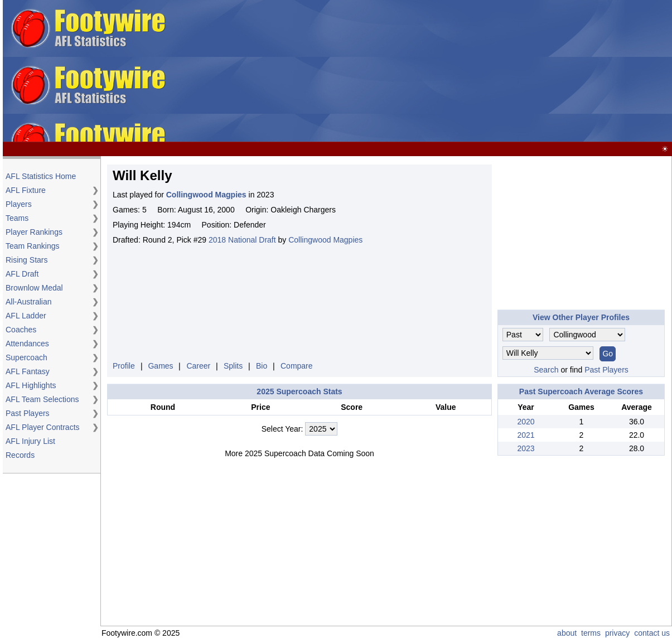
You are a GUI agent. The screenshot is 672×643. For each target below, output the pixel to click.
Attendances (27, 344)
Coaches (21, 330)
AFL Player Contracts (43, 427)
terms (591, 633)
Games (160, 366)
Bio (262, 366)
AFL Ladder (26, 316)
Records (20, 455)
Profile (124, 366)
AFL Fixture (26, 190)
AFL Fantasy (28, 371)
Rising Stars (26, 260)
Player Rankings (34, 232)
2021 (526, 435)
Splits (233, 366)
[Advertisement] (421, 71)
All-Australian (28, 302)
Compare (297, 366)
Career (198, 366)
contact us (652, 633)
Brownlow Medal (34, 288)
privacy (617, 633)
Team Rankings (33, 246)
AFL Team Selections (42, 399)
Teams (17, 218)
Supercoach (26, 357)
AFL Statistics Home (41, 176)
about (567, 633)
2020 (526, 422)
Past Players (28, 413)
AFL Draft (22, 274)
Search (546, 370)
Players (19, 204)
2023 (526, 448)
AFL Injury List (30, 441)
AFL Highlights (31, 385)
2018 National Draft (242, 240)
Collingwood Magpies (325, 240)
